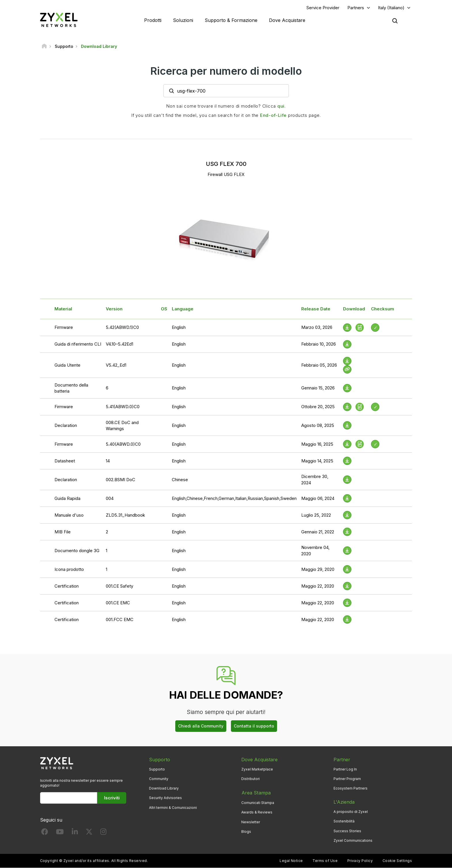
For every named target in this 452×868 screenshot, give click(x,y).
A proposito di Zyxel (351, 812)
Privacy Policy (360, 861)
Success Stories (347, 831)
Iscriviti (112, 798)
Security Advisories (165, 798)
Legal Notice (291, 861)
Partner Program (347, 779)
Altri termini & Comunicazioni (173, 808)
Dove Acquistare (287, 20)
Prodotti (153, 20)
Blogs (246, 831)
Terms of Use (325, 861)
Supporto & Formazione (231, 20)
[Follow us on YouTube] (60, 833)
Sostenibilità (344, 821)
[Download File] (347, 344)
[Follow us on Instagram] (103, 833)
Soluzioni (183, 20)
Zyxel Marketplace (257, 769)
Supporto (157, 769)
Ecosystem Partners (351, 789)
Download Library (164, 789)
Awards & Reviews (257, 812)
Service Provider (323, 8)
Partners (356, 8)
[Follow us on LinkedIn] (75, 833)
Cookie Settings (397, 861)
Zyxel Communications (353, 840)
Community (159, 779)
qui (281, 106)
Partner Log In (345, 769)
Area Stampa (256, 793)
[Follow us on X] (89, 833)
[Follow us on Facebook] (45, 833)
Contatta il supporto (254, 726)
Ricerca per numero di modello (226, 71)
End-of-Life (273, 116)
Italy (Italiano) (391, 8)
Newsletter (251, 821)
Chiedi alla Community (201, 726)
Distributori (251, 779)
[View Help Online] (347, 369)
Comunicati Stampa (258, 802)
